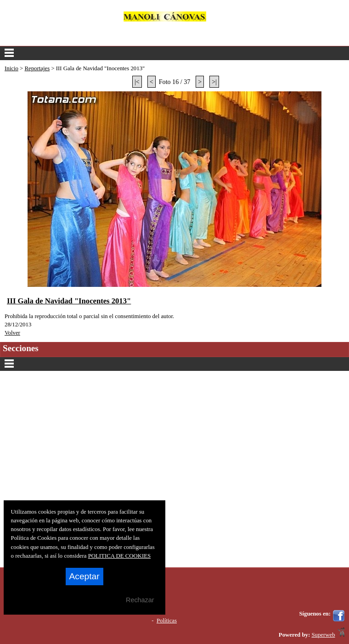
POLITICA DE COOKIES (120, 556)
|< (137, 82)
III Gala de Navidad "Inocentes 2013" (69, 301)
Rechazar (140, 600)
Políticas (167, 621)
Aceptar (84, 576)
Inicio (11, 68)
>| (214, 82)
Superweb (323, 635)
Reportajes (37, 68)
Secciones (174, 364)
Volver (12, 333)
